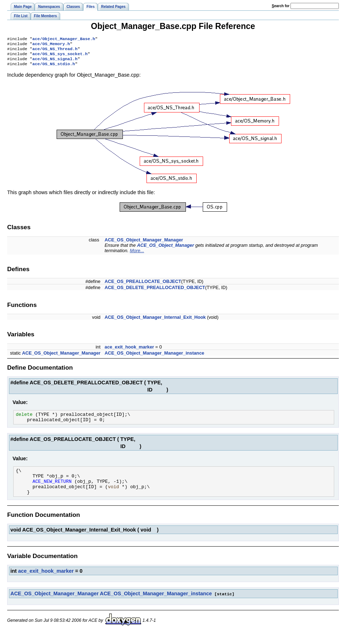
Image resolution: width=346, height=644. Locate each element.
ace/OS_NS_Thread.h (55, 51)
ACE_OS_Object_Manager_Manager (144, 244)
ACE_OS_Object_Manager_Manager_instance (154, 357)
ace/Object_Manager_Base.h (64, 39)
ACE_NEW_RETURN (52, 491)
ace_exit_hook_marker (129, 351)
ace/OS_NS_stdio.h (54, 68)
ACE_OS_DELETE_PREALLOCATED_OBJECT (155, 292)
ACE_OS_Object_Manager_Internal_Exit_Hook (155, 321)
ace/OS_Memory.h (51, 45)
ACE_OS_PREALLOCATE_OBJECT (143, 286)
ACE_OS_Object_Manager (165, 249)
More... (137, 255)
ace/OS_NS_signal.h (55, 62)
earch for (281, 6)
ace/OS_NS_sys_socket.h (60, 57)
